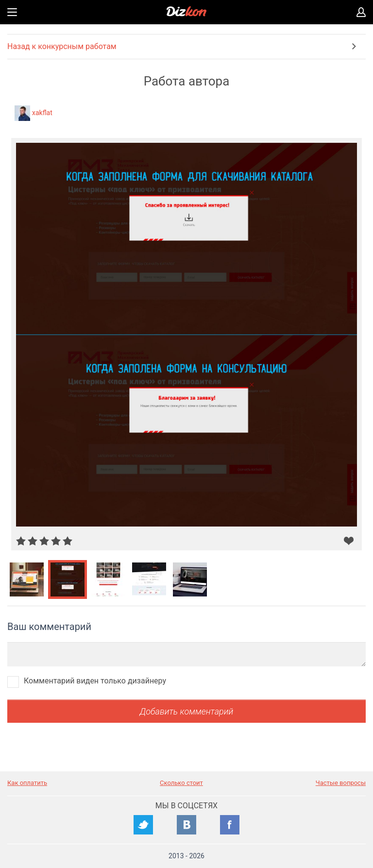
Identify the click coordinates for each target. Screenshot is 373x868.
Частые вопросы (341, 783)
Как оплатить (27, 783)
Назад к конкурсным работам (62, 46)
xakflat (42, 113)
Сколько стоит (181, 783)
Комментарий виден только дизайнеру (95, 681)
